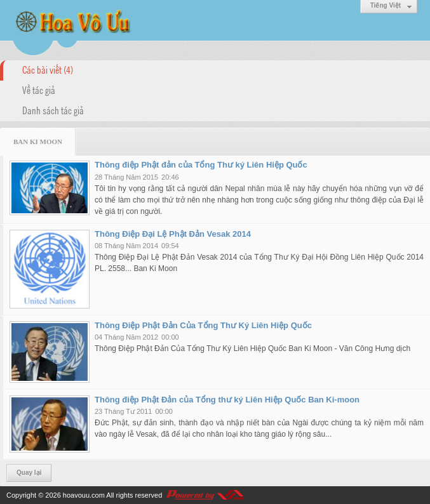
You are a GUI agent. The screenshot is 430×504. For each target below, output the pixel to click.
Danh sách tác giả (53, 110)
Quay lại (29, 473)
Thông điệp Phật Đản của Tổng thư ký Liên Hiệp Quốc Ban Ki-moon (227, 400)
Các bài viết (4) (48, 69)
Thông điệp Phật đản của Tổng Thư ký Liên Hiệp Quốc (201, 165)
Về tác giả (39, 90)
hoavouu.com (84, 495)
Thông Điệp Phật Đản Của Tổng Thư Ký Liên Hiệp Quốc (203, 325)
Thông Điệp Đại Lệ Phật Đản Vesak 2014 (173, 234)
